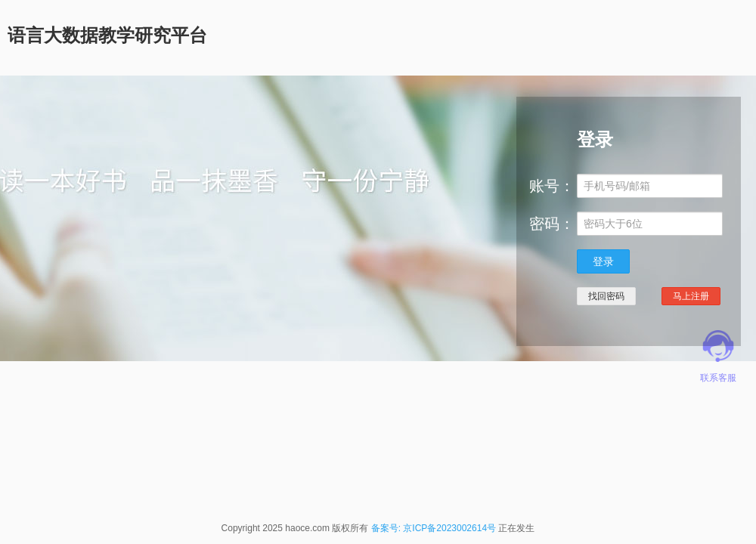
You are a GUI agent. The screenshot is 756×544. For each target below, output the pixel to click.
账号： (552, 186)
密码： (552, 224)
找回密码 (606, 296)
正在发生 (516, 528)
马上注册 (691, 296)
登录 (603, 261)
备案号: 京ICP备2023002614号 (434, 528)
